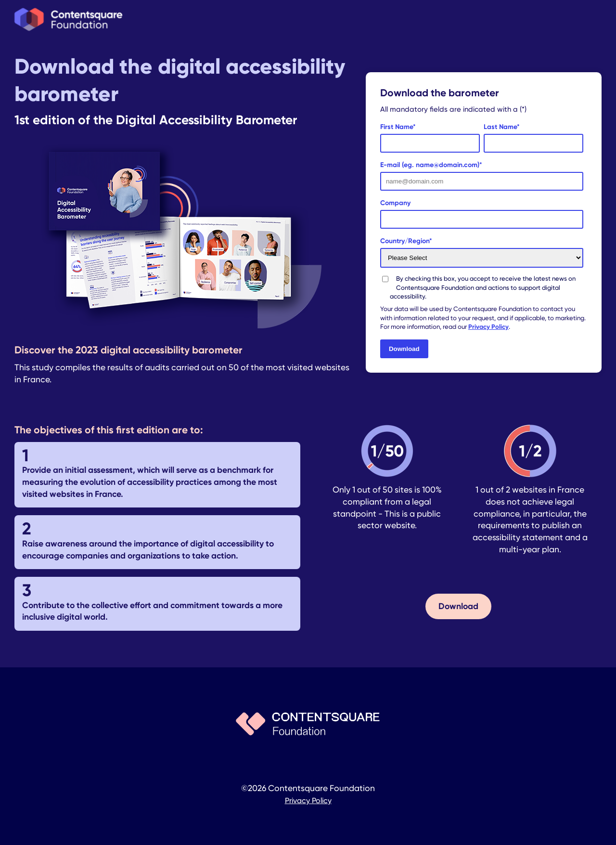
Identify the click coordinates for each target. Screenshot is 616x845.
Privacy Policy (488, 327)
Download (458, 606)
